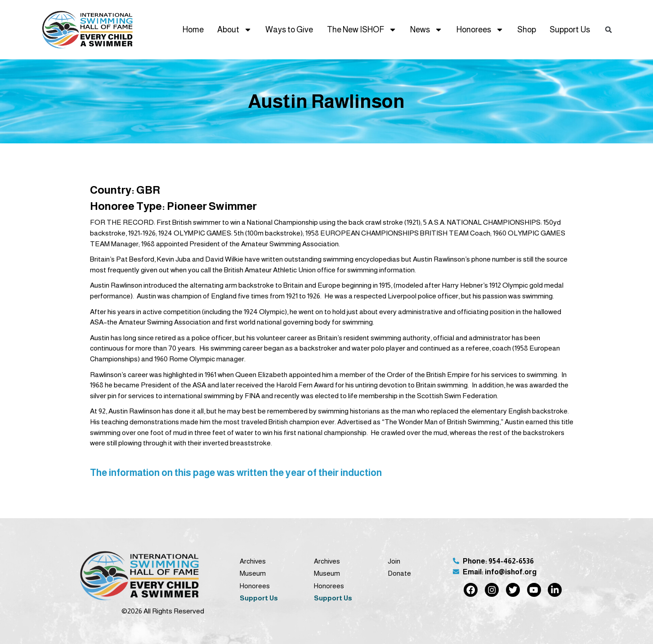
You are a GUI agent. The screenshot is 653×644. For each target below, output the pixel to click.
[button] (609, 30)
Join (394, 561)
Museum (253, 573)
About (235, 30)
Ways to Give (289, 30)
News (426, 30)
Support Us (570, 30)
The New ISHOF (362, 30)
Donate (399, 573)
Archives (253, 561)
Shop (527, 30)
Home (193, 30)
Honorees (480, 30)
